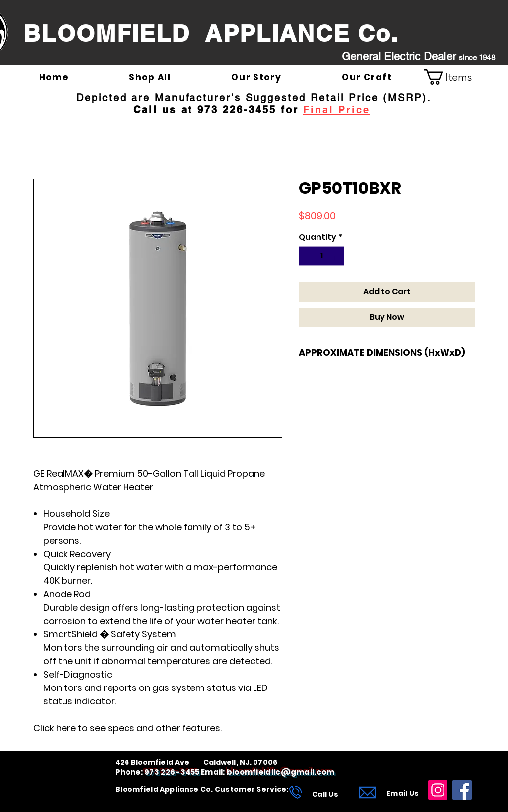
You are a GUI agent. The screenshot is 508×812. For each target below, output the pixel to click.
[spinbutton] (321, 256)
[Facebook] (462, 790)
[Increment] (336, 256)
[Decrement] (307, 256)
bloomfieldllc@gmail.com (281, 772)
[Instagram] (438, 790)
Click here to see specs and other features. (127, 728)
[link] (456, 77)
